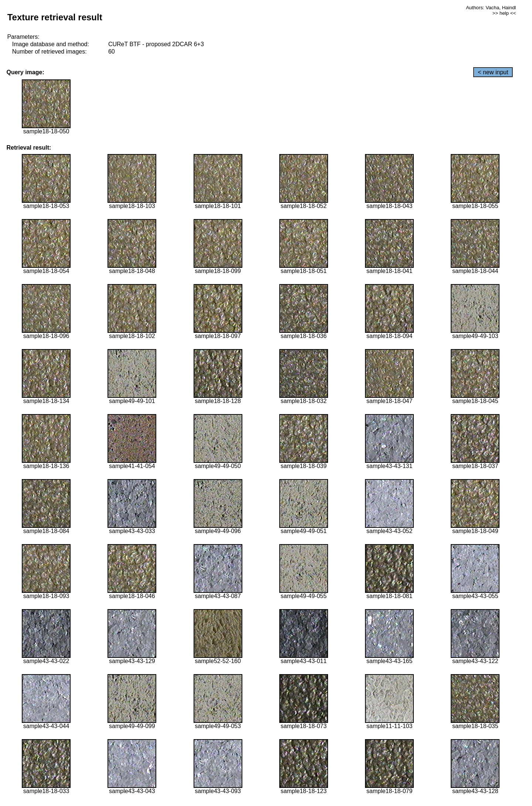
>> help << (504, 13)
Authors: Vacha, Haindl (491, 8)
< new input (493, 72)
